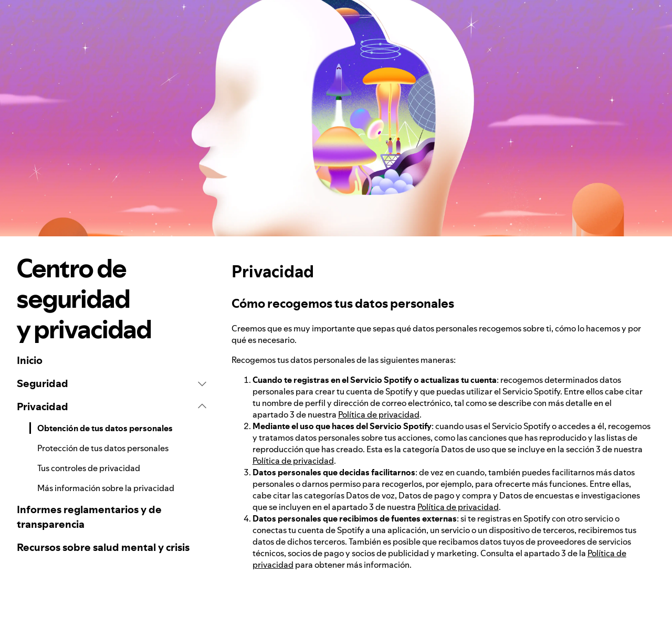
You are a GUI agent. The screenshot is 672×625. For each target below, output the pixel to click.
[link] (112, 360)
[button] (112, 383)
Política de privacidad (379, 414)
